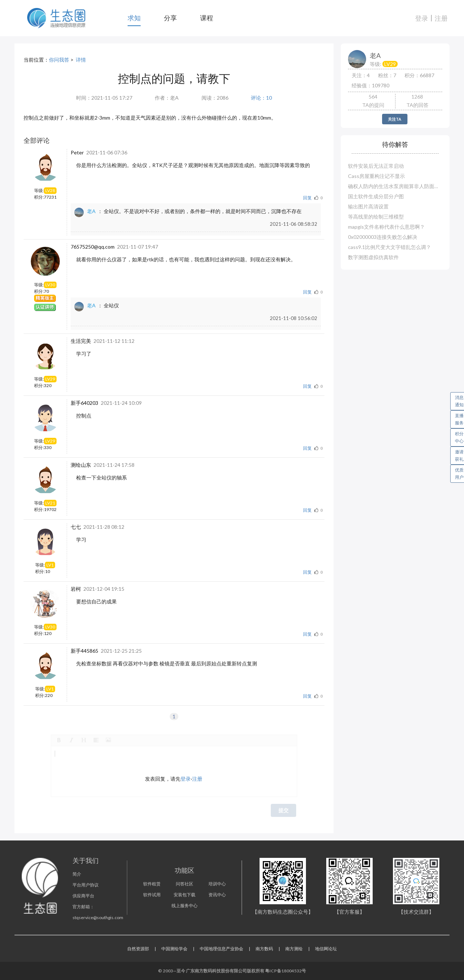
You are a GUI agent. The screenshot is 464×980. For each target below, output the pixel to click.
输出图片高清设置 (368, 206)
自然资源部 (138, 949)
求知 (134, 18)
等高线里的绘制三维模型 (376, 217)
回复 (307, 198)
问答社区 (185, 884)
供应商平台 (83, 896)
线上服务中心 (185, 906)
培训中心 (217, 884)
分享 (170, 18)
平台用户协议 (86, 885)
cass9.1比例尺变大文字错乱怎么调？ (390, 247)
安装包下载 (185, 895)
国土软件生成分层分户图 (376, 196)
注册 (441, 18)
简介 (77, 874)
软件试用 (152, 895)
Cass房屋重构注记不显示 (376, 176)
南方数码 (264, 949)
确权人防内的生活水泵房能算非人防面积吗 (395, 186)
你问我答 (59, 60)
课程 (207, 18)
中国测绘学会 (174, 949)
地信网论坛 (326, 949)
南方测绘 (294, 949)
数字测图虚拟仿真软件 (373, 257)
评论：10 (261, 98)
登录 (422, 18)
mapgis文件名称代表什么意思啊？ (386, 227)
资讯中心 (217, 895)
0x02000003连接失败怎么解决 (383, 237)
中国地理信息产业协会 (221, 949)
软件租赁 (152, 884)
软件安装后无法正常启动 (376, 166)
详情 (81, 60)
